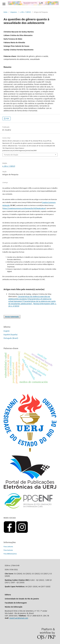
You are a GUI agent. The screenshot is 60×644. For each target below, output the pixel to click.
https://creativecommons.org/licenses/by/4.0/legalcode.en (24, 208)
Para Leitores (8, 547)
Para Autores (8, 550)
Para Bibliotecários (10, 554)
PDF (7, 119)
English (7, 331)
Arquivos (14, 12)
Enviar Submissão (12, 317)
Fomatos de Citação (11, 155)
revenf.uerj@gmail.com (19, 618)
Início (5, 12)
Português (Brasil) (11, 338)
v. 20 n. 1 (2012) (25, 12)
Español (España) (11, 335)
